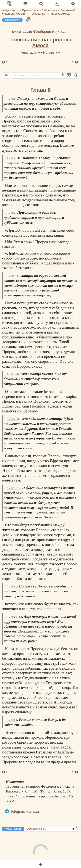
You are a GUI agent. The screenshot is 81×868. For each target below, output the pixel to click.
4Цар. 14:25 (60, 747)
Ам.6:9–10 (13, 488)
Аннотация (31, 52)
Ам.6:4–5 (13, 276)
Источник (52, 52)
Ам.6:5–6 (13, 374)
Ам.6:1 (11, 99)
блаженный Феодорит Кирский (39, 31)
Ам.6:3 (11, 213)
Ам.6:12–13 (14, 617)
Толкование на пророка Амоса (40, 42)
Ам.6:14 (12, 720)
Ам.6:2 (11, 158)
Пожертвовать (12, 20)
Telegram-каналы (25, 811)
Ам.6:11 (12, 586)
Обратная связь (36, 829)
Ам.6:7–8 (13, 419)
